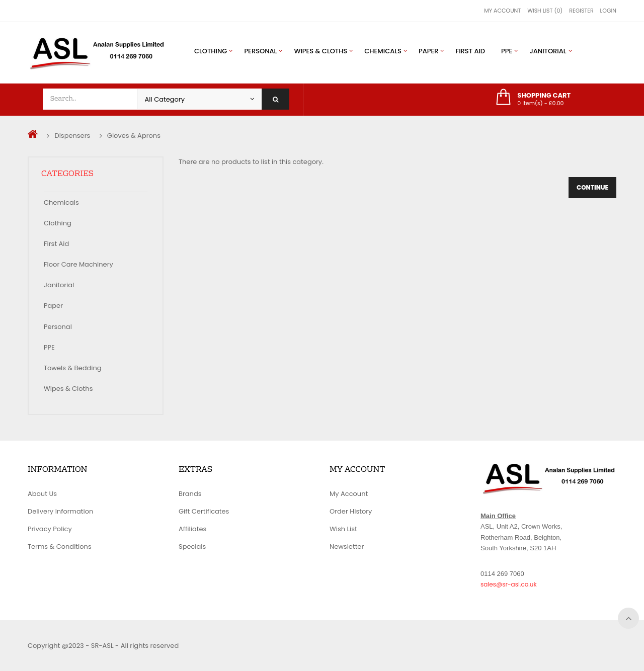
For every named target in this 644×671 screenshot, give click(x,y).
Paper (53, 306)
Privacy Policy (50, 529)
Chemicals (61, 202)
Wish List (343, 529)
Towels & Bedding (73, 368)
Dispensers (72, 136)
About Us (42, 494)
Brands (190, 494)
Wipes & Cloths (68, 389)
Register (581, 11)
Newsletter (347, 547)
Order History (351, 511)
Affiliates (192, 529)
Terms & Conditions (60, 547)
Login (608, 11)
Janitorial (59, 285)
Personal (58, 327)
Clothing (58, 223)
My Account (502, 11)
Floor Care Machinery (78, 264)
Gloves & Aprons (134, 136)
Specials (192, 547)
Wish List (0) (545, 11)
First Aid (56, 244)
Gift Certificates (204, 511)
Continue (592, 187)
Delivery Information (60, 511)
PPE (49, 347)
